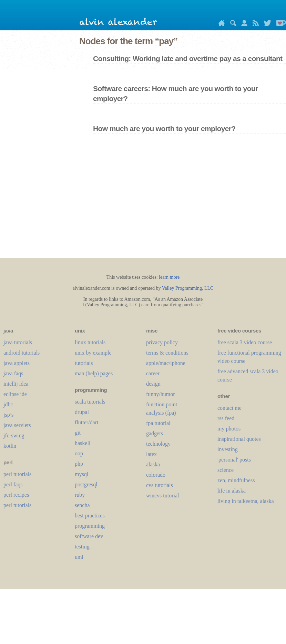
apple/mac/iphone (166, 363)
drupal (82, 412)
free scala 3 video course (245, 342)
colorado (156, 475)
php (79, 464)
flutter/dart (86, 422)
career (153, 373)
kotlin (10, 446)
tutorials (84, 363)
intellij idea (16, 384)
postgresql (86, 484)
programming (90, 526)
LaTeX (151, 454)
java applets (17, 363)
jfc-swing (14, 435)
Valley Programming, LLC (188, 288)
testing (82, 547)
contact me (229, 408)
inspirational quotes (239, 439)
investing (228, 449)
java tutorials (18, 342)
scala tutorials (90, 402)
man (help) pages (94, 373)
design (153, 384)
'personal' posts (234, 460)
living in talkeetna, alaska (246, 501)
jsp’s (8, 415)
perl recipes (16, 495)
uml (79, 557)
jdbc (8, 404)
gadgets (155, 433)
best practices (90, 516)
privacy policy (162, 342)
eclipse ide (15, 394)
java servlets (17, 425)
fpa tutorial (158, 423)
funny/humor (161, 394)
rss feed (226, 418)
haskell (83, 443)
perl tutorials (17, 474)
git (78, 433)
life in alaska (232, 491)
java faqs (13, 373)
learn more (169, 277)
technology (158, 444)
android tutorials (22, 353)
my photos (229, 429)
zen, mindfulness (236, 480)
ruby (80, 495)
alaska (153, 464)
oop (79, 453)
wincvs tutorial (163, 496)
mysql (81, 474)
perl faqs (13, 484)
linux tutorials (90, 342)
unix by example (93, 353)
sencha (82, 505)
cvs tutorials (160, 485)
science (226, 470)
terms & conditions (167, 353)
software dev (89, 536)
